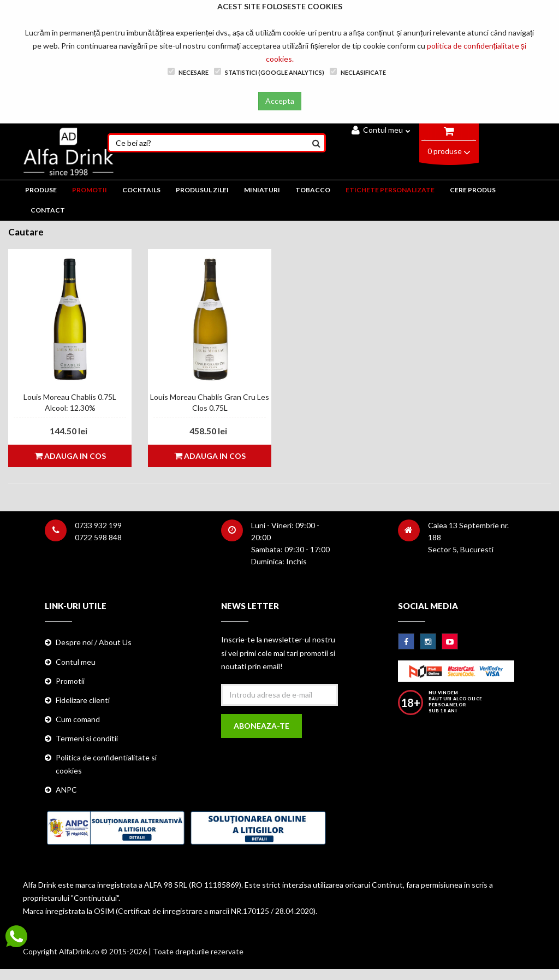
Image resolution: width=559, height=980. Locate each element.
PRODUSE (41, 190)
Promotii (70, 681)
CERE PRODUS (473, 190)
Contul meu (381, 130)
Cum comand (78, 719)
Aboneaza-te (261, 726)
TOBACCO (313, 190)
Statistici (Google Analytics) (269, 72)
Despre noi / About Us (94, 642)
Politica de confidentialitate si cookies (106, 764)
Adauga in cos (70, 456)
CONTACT (48, 210)
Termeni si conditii (87, 738)
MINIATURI (262, 190)
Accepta (280, 101)
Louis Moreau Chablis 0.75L (70, 397)
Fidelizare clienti (83, 700)
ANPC (66, 790)
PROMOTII (90, 190)
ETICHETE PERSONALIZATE (390, 190)
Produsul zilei (202, 190)
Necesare (188, 72)
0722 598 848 (98, 537)
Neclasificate (358, 72)
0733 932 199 (98, 525)
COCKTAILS (141, 190)
